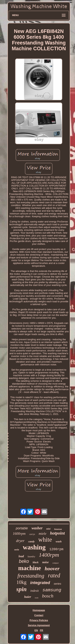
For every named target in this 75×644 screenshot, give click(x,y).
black (36, 562)
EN (36, 630)
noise (46, 562)
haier (28, 597)
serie (17, 550)
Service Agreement (39, 625)
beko (24, 561)
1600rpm (19, 534)
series (58, 584)
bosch (48, 596)
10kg (21, 582)
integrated (40, 583)
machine (29, 568)
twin (37, 598)
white (45, 540)
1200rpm (56, 549)
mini (48, 529)
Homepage (39, 610)
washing (34, 547)
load (21, 556)
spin (21, 589)
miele (43, 534)
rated (54, 575)
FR (41, 630)
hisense (58, 529)
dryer (20, 541)
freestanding (31, 576)
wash (59, 541)
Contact (39, 615)
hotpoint (57, 533)
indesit (35, 591)
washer (37, 528)
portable (22, 528)
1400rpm (49, 555)
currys (32, 534)
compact (56, 563)
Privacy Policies (39, 620)
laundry (31, 556)
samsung (52, 590)
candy (31, 542)
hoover (52, 569)
